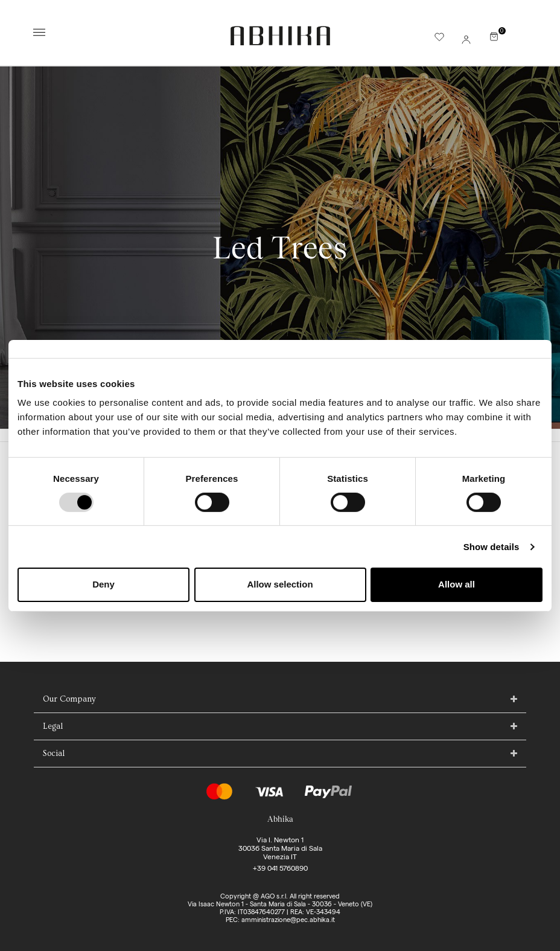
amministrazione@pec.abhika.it (288, 920)
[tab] (280, 700)
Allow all (457, 584)
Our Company (69, 699)
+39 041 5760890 (280, 868)
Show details (492, 547)
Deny (103, 584)
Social (54, 754)
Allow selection (280, 584)
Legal (53, 726)
